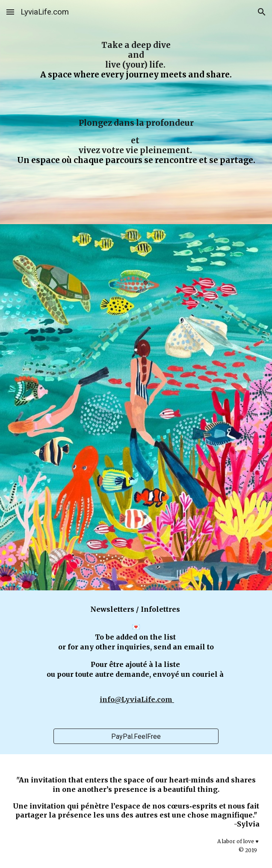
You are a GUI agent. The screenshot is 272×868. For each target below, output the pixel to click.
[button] (10, 12)
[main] (136, 112)
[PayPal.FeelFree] (136, 736)
